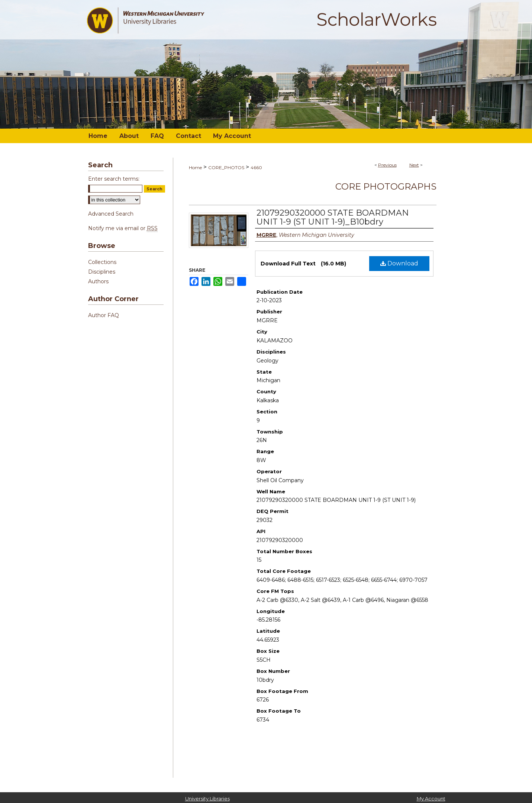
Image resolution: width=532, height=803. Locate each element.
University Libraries (207, 799)
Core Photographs (386, 186)
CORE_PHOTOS (226, 167)
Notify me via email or (123, 228)
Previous (387, 165)
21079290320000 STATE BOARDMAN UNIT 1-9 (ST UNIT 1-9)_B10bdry (333, 217)
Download (399, 263)
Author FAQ (104, 315)
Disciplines (102, 272)
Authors (98, 281)
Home (195, 167)
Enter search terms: (114, 179)
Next (414, 165)
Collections (102, 262)
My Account (431, 799)
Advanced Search (111, 214)
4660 (256, 167)
